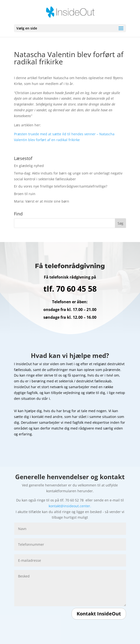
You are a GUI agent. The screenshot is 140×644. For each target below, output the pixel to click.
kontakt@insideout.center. (70, 506)
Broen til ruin (25, 194)
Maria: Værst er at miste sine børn (42, 201)
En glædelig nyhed (29, 166)
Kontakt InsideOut (99, 614)
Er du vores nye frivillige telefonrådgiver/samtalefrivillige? (61, 186)
